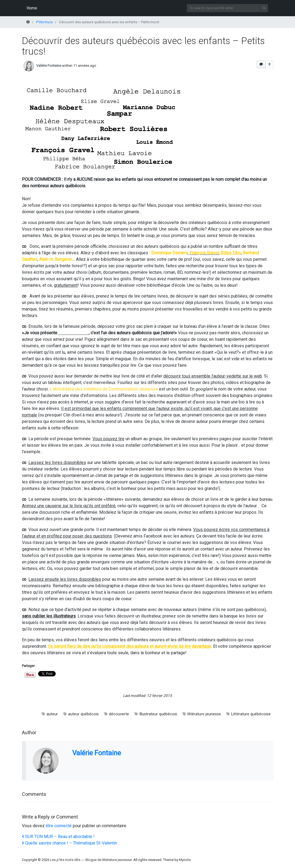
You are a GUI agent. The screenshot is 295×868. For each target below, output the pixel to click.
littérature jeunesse (204, 714)
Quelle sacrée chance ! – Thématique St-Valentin (69, 843)
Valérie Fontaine (49, 66)
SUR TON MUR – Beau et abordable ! (58, 837)
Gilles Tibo (231, 253)
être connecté (59, 826)
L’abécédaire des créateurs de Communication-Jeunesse (104, 389)
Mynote (185, 860)
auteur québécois (83, 714)
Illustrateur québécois (158, 714)
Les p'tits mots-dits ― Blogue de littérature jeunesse (91, 860)
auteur (52, 714)
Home (32, 8)
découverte (119, 714)
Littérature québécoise (251, 714)
